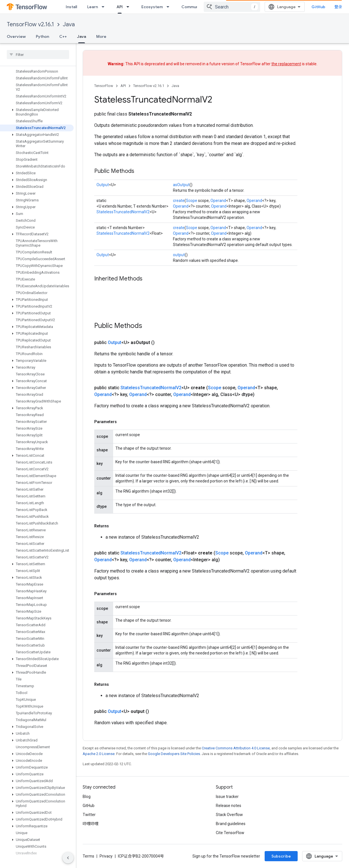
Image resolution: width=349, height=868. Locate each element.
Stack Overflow (229, 815)
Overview (16, 36)
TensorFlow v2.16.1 (30, 24)
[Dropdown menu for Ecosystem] (170, 7)
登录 (338, 7)
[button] (37, 112)
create (179, 201)
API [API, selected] (120, 7)
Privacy (106, 856)
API (123, 86)
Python (42, 36)
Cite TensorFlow (230, 833)
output (179, 255)
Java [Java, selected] (82, 36)
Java (69, 24)
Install (71, 7)
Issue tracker (227, 797)
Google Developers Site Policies (174, 754)
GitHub (318, 7)
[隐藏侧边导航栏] (68, 858)
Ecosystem (152, 7)
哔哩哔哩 (91, 824)
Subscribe (281, 856)
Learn (93, 7)
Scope (192, 201)
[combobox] (232, 7)
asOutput (181, 185)
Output (103, 185)
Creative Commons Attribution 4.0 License (236, 748)
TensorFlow (104, 86)
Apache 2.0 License (99, 754)
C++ (63, 36)
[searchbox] (38, 55)
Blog (87, 797)
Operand (218, 201)
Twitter (89, 815)
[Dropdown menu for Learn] (105, 7)
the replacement (286, 64)
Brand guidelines (231, 824)
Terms (88, 856)
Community (192, 7)
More (101, 36)
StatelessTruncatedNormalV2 (123, 212)
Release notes (229, 806)
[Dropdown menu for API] (129, 7)
